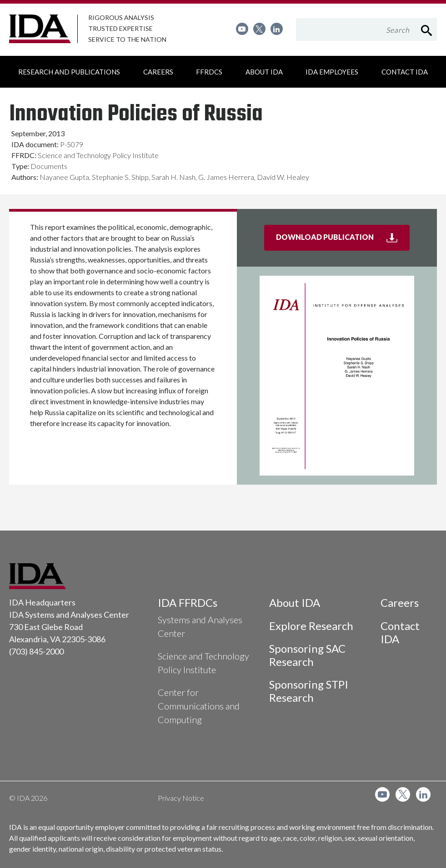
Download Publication (343, 241)
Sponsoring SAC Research (307, 655)
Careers (400, 603)
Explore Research (311, 626)
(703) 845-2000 (36, 651)
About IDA (295, 603)
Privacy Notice (181, 798)
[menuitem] (242, 29)
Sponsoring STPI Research (309, 691)
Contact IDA (400, 632)
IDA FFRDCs (188, 603)
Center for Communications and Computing (199, 706)
